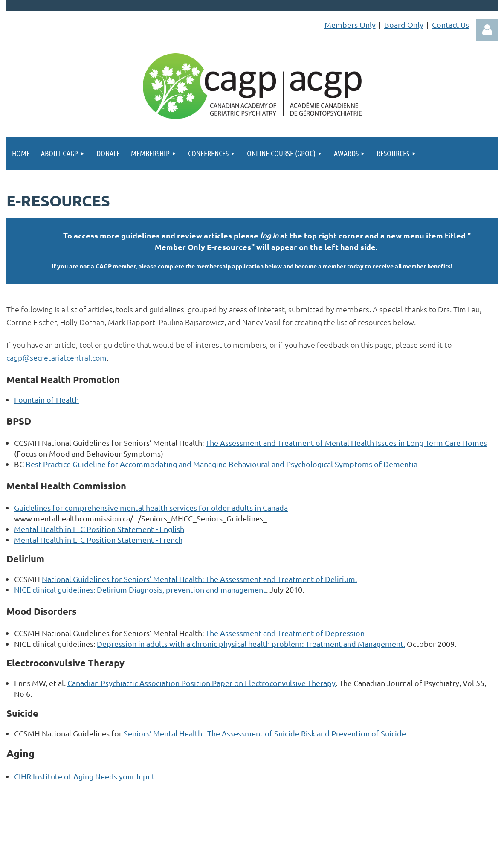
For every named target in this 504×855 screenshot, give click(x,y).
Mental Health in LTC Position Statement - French (98, 539)
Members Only (350, 25)
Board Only (404, 25)
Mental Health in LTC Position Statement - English (99, 529)
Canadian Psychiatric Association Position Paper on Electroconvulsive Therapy (201, 683)
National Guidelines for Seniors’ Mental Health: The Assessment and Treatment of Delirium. (199, 579)
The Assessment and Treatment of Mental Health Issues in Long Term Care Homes (346, 443)
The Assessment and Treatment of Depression (285, 633)
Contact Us (450, 25)
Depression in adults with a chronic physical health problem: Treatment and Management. (251, 644)
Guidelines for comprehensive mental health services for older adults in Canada (151, 507)
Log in (487, 30)
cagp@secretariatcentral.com (56, 357)
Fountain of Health (46, 400)
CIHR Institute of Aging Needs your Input (84, 776)
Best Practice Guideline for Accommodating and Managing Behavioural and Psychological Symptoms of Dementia (222, 464)
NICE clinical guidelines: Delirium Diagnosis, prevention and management (140, 589)
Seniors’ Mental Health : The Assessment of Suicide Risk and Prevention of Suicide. (266, 733)
